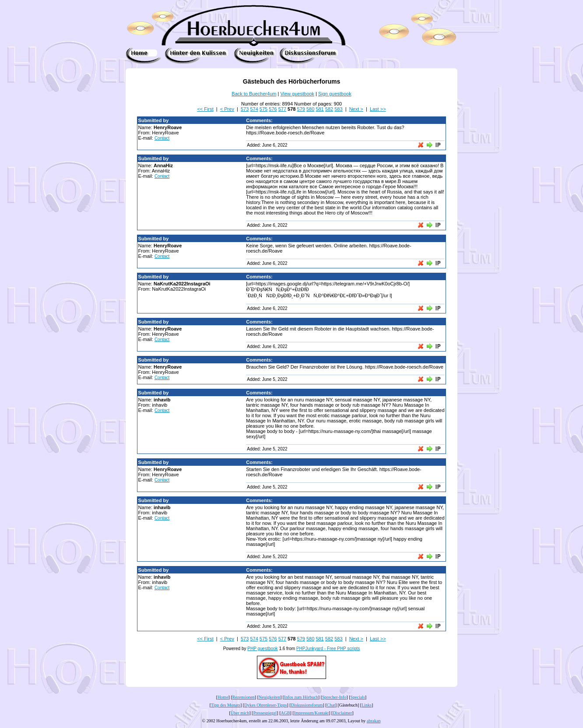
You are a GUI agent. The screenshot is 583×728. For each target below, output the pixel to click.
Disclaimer (342, 713)
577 (282, 109)
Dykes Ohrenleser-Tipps (265, 705)
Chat (331, 705)
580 (310, 109)
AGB (285, 713)
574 (254, 109)
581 (320, 109)
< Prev (227, 109)
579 (301, 109)
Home (223, 697)
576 (273, 109)
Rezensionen (244, 697)
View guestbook (297, 94)
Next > (356, 109)
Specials (358, 697)
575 (263, 109)
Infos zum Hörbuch (301, 697)
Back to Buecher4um (254, 94)
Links (367, 705)
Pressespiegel (265, 713)
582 (329, 109)
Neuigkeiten (269, 697)
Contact (162, 138)
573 (245, 109)
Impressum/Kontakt (311, 713)
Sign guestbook (335, 94)
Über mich (240, 713)
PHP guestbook (262, 649)
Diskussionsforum (307, 705)
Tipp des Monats (226, 705)
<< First (205, 109)
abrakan (374, 721)
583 (338, 109)
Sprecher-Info (334, 697)
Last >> (378, 109)
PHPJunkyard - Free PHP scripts (328, 649)
